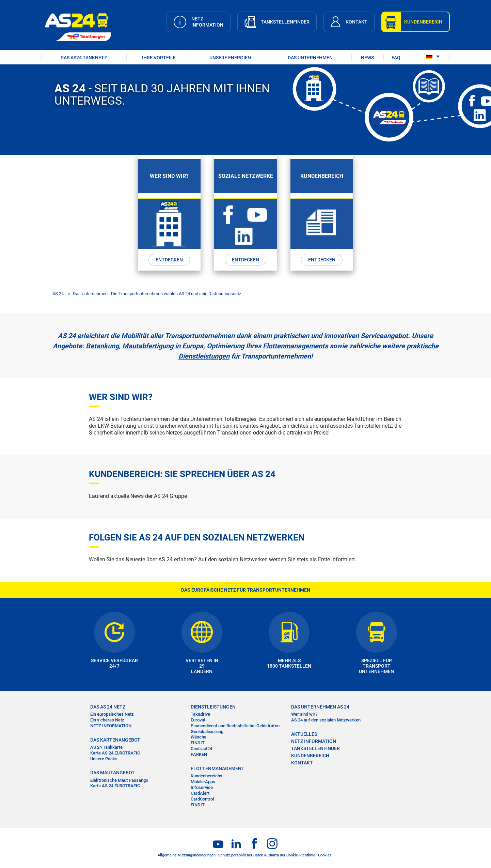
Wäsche (199, 737)
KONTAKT (302, 763)
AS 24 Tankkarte (106, 747)
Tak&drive (200, 714)
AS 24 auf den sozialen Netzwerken (326, 720)
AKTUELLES (304, 734)
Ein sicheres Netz (107, 720)
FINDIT (198, 743)
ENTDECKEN (169, 260)
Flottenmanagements (295, 346)
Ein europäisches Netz (112, 714)
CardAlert (200, 793)
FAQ (396, 58)
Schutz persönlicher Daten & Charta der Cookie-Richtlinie (267, 855)
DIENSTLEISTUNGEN (213, 707)
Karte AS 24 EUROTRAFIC (115, 753)
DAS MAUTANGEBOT (113, 773)
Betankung (102, 346)
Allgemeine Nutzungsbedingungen (187, 855)
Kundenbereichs (207, 776)
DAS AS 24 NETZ (108, 707)
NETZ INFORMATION (111, 726)
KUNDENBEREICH (310, 756)
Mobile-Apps (203, 782)
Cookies (325, 855)
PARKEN (199, 754)
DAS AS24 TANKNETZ (84, 58)
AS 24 (58, 294)
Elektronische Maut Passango (119, 780)
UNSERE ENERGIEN (230, 58)
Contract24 (201, 749)
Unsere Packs (104, 758)
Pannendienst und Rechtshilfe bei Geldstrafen (235, 726)
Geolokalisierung (207, 732)
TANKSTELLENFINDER (315, 748)
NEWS (367, 58)
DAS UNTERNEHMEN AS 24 (320, 707)
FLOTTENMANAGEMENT (218, 768)
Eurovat (198, 720)
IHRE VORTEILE (159, 58)
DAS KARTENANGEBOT (115, 740)
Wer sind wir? (304, 714)
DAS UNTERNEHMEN (310, 58)
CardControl (202, 799)
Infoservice (202, 787)
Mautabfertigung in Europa (163, 346)
